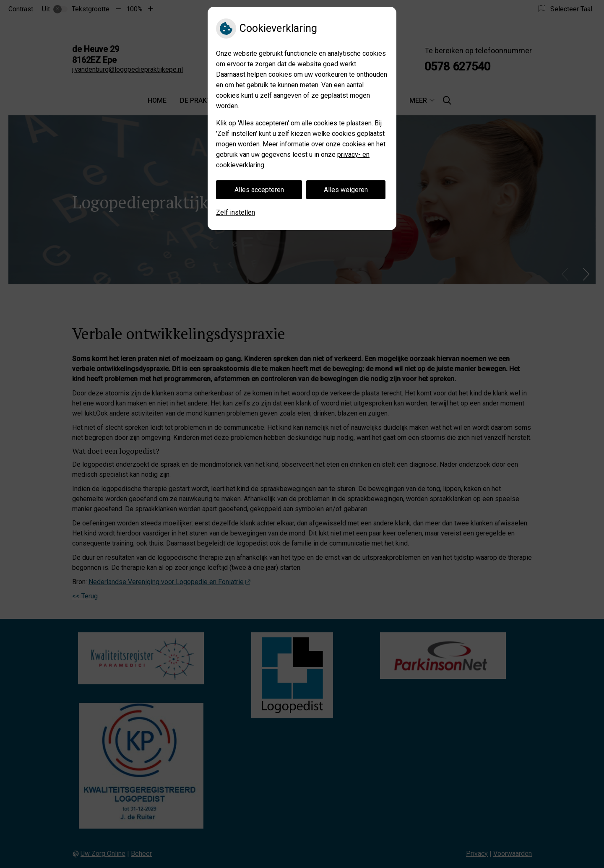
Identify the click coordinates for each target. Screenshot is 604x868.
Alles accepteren (259, 190)
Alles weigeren (346, 190)
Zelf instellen (236, 212)
